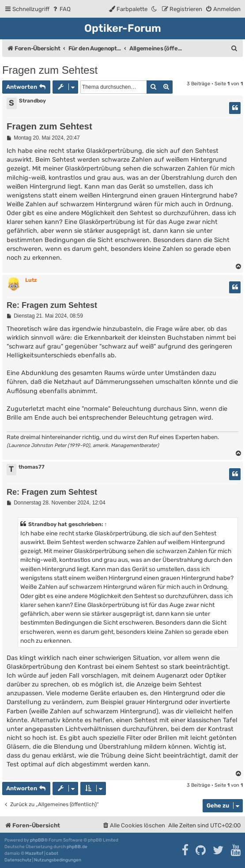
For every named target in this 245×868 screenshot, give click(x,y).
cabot (52, 853)
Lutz (31, 280)
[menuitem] (61, 9)
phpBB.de (77, 847)
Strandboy (32, 101)
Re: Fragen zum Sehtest (52, 305)
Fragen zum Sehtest (50, 70)
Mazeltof (34, 853)
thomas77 (32, 467)
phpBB (37, 840)
